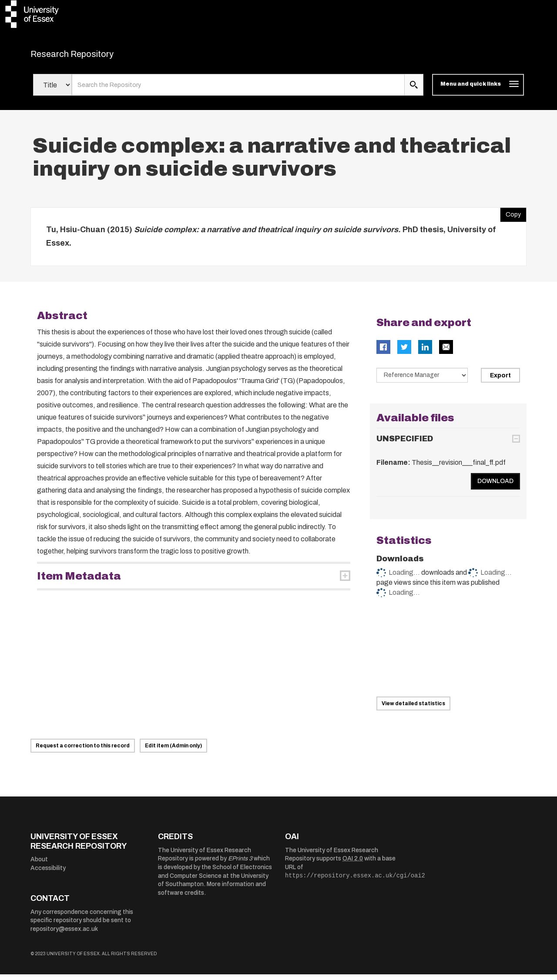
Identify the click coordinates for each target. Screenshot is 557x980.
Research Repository (92, 57)
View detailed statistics (413, 709)
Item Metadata (79, 581)
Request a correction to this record (83, 751)
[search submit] (414, 90)
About (39, 865)
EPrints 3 (240, 864)
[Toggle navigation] (478, 90)
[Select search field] (52, 90)
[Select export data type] (422, 380)
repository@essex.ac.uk (64, 935)
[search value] (238, 90)
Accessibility (48, 873)
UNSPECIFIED (405, 444)
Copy (510, 218)
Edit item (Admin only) (173, 751)
